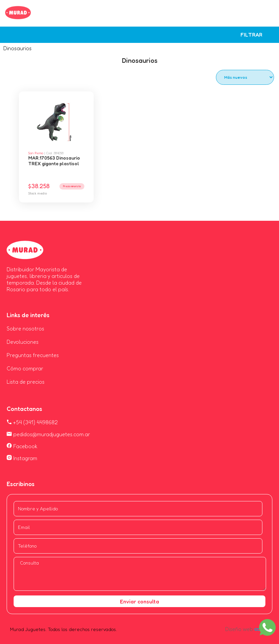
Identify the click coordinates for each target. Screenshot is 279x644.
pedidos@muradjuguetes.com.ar (48, 434)
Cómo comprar (25, 368)
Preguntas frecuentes (33, 355)
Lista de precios (26, 382)
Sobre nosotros (25, 328)
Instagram (22, 458)
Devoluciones (23, 342)
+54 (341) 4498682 (32, 422)
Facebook (22, 446)
